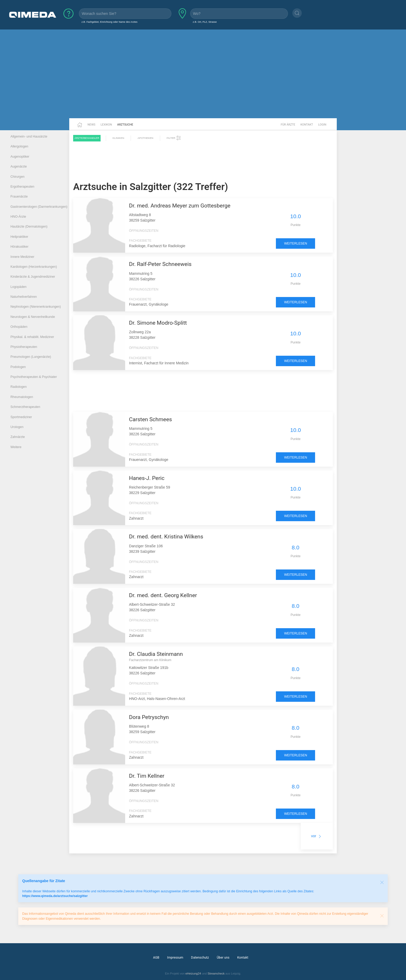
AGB (156, 958)
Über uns (223, 958)
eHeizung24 (193, 973)
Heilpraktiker (19, 237)
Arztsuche (125, 125)
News (91, 125)
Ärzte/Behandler (87, 138)
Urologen (17, 427)
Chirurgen (18, 177)
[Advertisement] (203, 78)
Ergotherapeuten (22, 187)
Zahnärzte (18, 437)
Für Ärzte (288, 125)
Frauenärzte (19, 197)
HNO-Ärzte (18, 217)
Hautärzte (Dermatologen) (29, 227)
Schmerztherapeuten (25, 407)
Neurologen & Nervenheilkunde (33, 317)
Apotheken (145, 138)
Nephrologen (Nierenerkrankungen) (36, 307)
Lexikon (106, 125)
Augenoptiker (20, 157)
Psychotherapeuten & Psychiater (34, 377)
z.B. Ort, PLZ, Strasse (205, 22)
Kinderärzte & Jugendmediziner (33, 277)
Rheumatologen (22, 397)
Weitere (16, 447)
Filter (174, 138)
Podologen (18, 367)
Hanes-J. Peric (147, 478)
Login (322, 125)
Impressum (175, 958)
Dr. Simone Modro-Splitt (158, 323)
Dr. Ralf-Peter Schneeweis (160, 264)
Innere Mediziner (22, 257)
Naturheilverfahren (24, 297)
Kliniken (118, 138)
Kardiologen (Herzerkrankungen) (34, 267)
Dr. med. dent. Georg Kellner (163, 595)
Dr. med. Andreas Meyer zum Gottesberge (180, 206)
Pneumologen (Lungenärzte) (31, 357)
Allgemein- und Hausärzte (29, 136)
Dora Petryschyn (149, 717)
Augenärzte (19, 167)
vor (317, 836)
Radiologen (19, 387)
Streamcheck (216, 973)
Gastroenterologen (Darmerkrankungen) (39, 207)
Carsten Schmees (150, 419)
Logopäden (18, 287)
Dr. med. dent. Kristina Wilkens (166, 537)
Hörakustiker (19, 247)
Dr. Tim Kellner (147, 776)
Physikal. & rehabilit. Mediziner (32, 337)
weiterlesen (295, 243)
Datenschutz (200, 958)
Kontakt (307, 125)
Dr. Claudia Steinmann (156, 654)
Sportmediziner (21, 417)
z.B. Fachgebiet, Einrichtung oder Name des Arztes (109, 22)
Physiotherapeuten (24, 347)
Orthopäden (19, 327)
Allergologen (19, 146)
